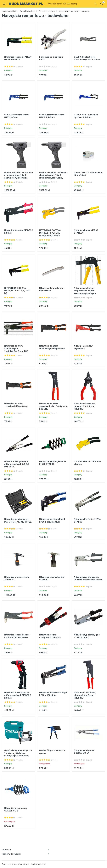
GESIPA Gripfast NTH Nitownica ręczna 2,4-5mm (87, 58)
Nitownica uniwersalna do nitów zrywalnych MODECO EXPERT (18, 695)
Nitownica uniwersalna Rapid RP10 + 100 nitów (53, 694)
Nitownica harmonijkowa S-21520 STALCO (53, 463)
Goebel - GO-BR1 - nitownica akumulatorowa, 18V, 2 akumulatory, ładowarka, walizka (19, 176)
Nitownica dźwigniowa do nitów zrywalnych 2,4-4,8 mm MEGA (17, 464)
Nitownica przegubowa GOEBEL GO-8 (16, 809)
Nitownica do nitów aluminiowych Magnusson (52, 347)
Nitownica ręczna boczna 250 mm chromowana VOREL (88, 578)
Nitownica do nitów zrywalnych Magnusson (16, 405)
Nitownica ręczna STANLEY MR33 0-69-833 (18, 58)
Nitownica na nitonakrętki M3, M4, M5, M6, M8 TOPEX (18, 521)
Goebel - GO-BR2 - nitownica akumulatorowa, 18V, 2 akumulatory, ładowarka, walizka (53, 176)
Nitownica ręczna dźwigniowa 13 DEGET (50, 636)
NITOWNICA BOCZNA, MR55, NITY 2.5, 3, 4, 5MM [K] (17, 291)
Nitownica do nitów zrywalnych (83, 347)
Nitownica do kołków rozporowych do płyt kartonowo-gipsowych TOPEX (85, 292)
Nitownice (25, 849)
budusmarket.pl (9, 11)
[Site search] (69, 4)
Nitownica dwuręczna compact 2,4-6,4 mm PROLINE (85, 406)
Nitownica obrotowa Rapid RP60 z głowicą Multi (52, 521)
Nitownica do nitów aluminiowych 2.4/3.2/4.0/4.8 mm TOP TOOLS (16, 350)
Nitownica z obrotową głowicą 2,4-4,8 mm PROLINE (85, 695)
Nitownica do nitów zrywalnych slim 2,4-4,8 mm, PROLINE (53, 406)
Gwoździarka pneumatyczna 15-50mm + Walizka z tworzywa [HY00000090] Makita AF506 (18, 754)
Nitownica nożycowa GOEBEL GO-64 (84, 752)
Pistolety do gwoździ (25, 854)
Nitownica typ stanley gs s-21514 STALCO (87, 636)
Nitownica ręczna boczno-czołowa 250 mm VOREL (17, 636)
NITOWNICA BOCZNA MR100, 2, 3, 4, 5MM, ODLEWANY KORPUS (50, 233)
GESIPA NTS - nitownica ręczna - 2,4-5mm (86, 116)
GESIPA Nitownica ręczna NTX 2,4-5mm (17, 116)
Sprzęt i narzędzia (47, 11)
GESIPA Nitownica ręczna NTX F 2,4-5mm (52, 116)
